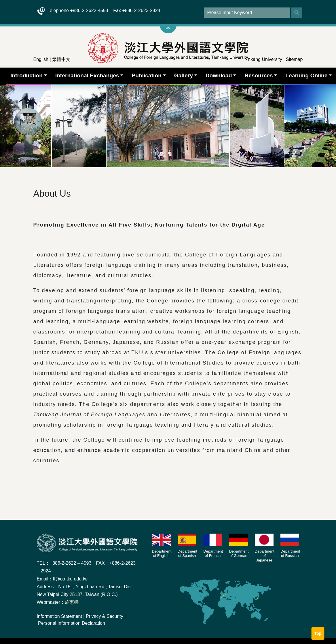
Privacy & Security (105, 616)
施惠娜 (72, 602)
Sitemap (294, 59)
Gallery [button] (184, 75)
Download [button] (219, 75)
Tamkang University (262, 59)
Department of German (239, 554)
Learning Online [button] (306, 75)
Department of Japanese (265, 556)
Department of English (162, 554)
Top (318, 633)
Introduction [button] (26, 75)
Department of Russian (290, 554)
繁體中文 (61, 59)
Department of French (213, 554)
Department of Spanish (187, 554)
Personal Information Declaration (72, 623)
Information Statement (59, 616)
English (41, 59)
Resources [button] (259, 75)
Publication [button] (146, 75)
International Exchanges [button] (87, 75)
